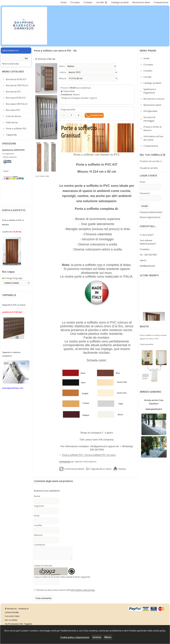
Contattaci (65, 461)
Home (146, 58)
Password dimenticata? (151, 212)
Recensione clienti (152, 105)
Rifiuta (108, 637)
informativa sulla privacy (83, 588)
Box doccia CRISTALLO (17, 85)
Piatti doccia (12, 122)
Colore (83, 72)
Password (145, 193)
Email (37, 515)
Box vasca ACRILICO (16, 97)
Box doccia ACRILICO (16, 78)
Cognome (39, 506)
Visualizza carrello (149, 168)
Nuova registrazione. (150, 217)
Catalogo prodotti (152, 83)
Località (38, 524)
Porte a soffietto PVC (16, 128)
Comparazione (151, 146)
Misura (83, 78)
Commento (39, 543)
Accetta (97, 637)
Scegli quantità (68, 109)
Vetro (82, 66)
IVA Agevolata (150, 111)
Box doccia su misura (154, 99)
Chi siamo (148, 65)
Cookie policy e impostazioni (75, 637)
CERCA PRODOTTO (10, 51)
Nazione (38, 534)
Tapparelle (11, 134)
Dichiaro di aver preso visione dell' (53, 588)
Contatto (148, 71)
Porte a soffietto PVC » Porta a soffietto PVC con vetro (89, 455)
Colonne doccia (13, 115)
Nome (37, 496)
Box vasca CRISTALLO (17, 103)
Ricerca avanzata (10, 63)
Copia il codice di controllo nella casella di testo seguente (62, 575)
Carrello (147, 77)
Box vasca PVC (13, 109)
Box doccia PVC (13, 91)
